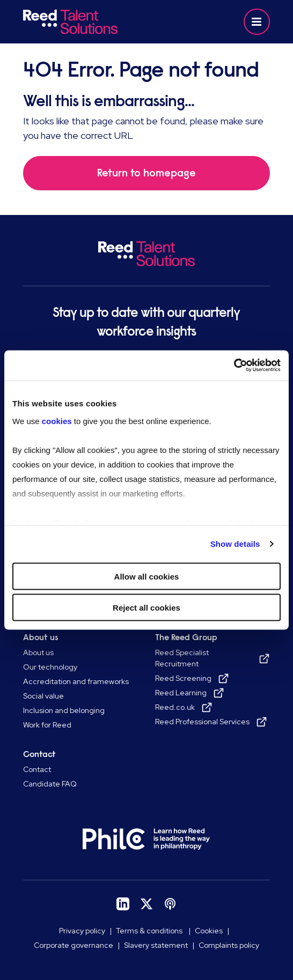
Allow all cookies (147, 576)
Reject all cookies (146, 608)
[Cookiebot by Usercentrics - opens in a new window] (234, 366)
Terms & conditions (150, 931)
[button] (257, 22)
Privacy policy (82, 931)
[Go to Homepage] (83, 22)
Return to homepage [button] (146, 173)
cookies (58, 421)
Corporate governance (74, 945)
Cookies (209, 931)
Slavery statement (156, 945)
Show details (235, 544)
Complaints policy (229, 945)
